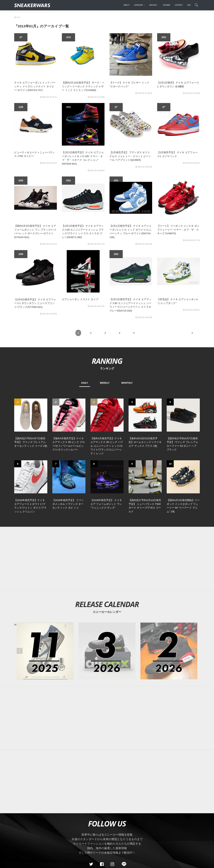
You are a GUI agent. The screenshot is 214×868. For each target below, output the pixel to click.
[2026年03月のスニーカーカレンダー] (107, 651)
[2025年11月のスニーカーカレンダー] (45, 651)
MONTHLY (127, 383)
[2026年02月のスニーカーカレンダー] (169, 651)
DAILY (85, 383)
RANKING (107, 361)
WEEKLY (105, 383)
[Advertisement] (107, 559)
